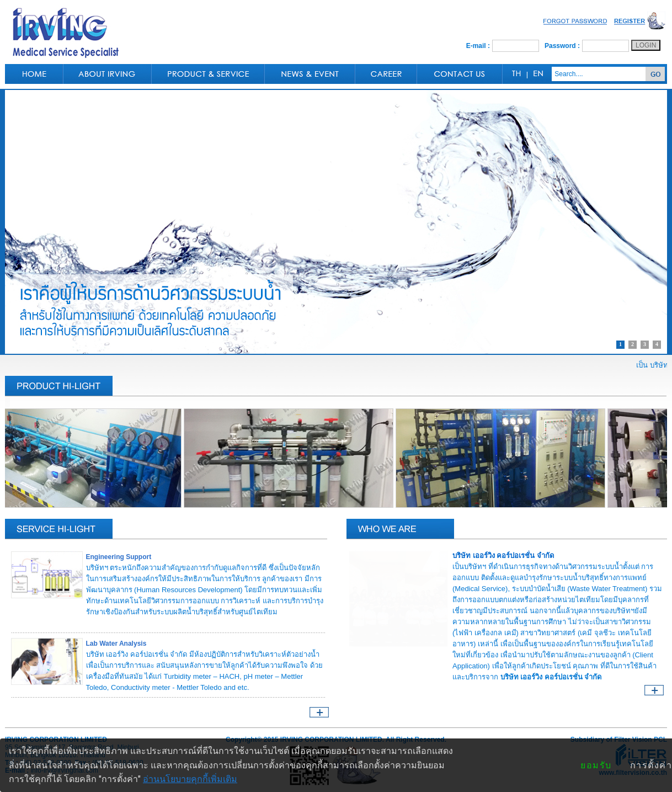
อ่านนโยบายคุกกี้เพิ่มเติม (190, 779)
